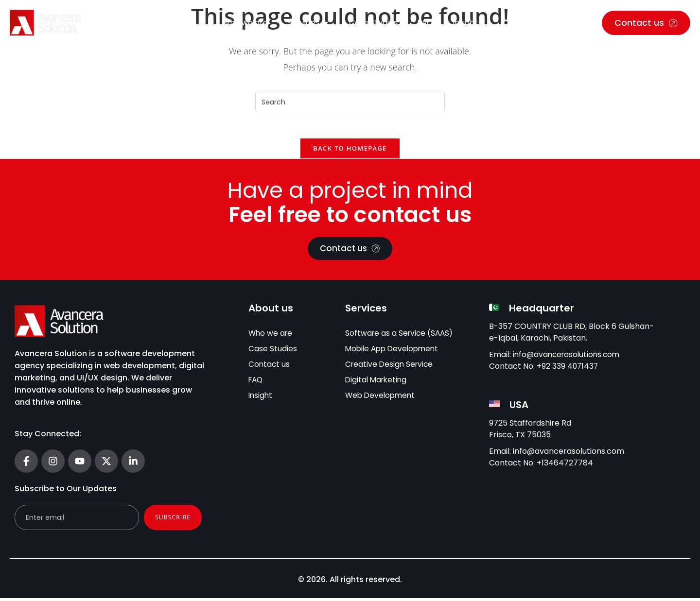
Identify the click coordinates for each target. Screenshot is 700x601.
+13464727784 (565, 466)
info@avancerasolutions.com (569, 357)
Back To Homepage (350, 151)
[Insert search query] (350, 102)
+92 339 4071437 (568, 369)
